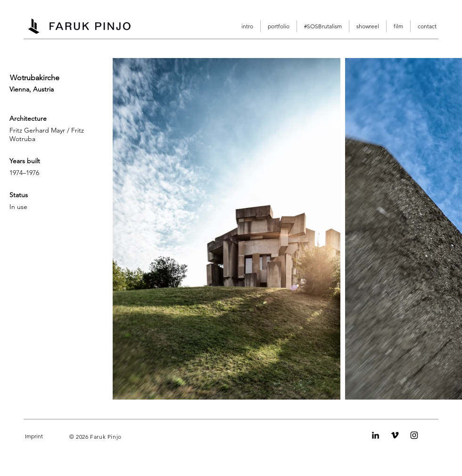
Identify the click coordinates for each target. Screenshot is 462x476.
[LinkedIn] (375, 435)
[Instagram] (414, 435)
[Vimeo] (395, 435)
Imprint (34, 436)
